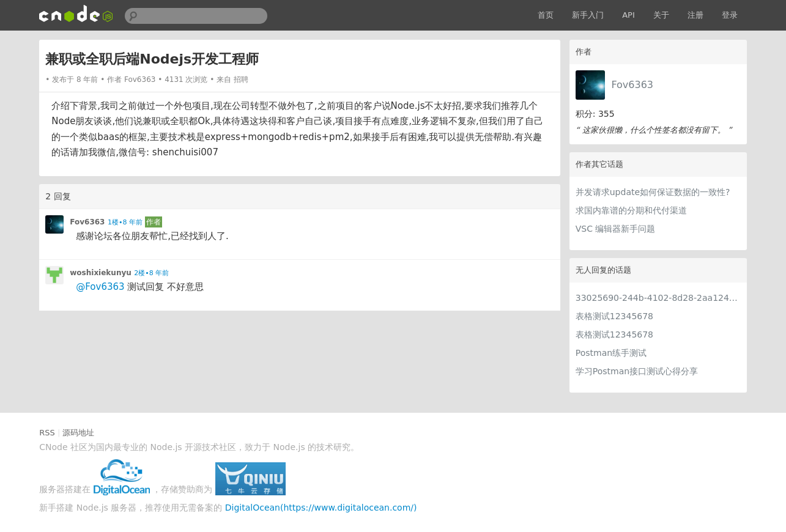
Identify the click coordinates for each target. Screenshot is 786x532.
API (628, 15)
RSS (47, 433)
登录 (730, 15)
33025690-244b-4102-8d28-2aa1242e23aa (658, 298)
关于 (661, 15)
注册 (695, 15)
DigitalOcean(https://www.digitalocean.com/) (321, 508)
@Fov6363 (100, 287)
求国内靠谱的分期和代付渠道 (631, 210)
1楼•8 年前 (125, 222)
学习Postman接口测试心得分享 (637, 371)
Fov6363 (632, 85)
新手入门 (588, 15)
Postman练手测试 (611, 353)
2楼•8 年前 (151, 273)
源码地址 (78, 433)
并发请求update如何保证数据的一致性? (653, 192)
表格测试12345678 (614, 316)
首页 (546, 15)
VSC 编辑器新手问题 (616, 229)
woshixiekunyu (101, 273)
